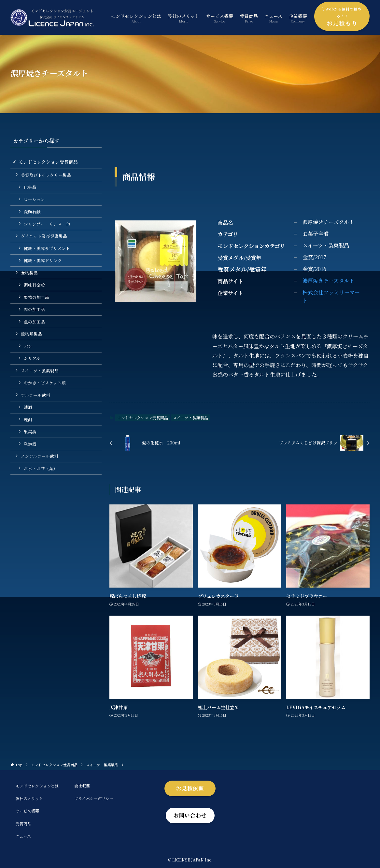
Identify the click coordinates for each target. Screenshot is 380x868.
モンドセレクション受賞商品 (143, 418)
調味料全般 (34, 285)
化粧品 (30, 187)
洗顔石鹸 (32, 211)
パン (28, 346)
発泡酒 (30, 444)
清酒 (28, 407)
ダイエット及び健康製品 (44, 236)
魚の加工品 (34, 322)
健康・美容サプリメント (47, 248)
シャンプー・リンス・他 (47, 224)
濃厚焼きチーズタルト (328, 280)
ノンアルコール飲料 (40, 456)
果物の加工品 (36, 297)
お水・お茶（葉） (41, 468)
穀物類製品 (31, 334)
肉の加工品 (34, 309)
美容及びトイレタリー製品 (46, 175)
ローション (34, 199)
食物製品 (29, 273)
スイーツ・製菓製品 (190, 418)
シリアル (32, 358)
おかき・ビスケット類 (45, 383)
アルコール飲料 (35, 395)
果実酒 (30, 432)
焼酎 (28, 419)
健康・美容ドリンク (43, 260)
